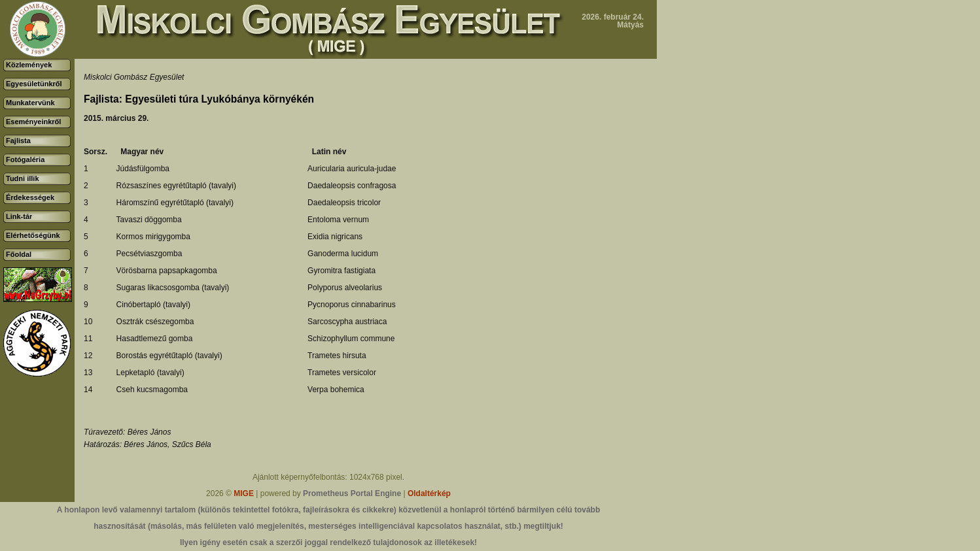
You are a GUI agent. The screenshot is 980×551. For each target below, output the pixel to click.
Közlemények (29, 65)
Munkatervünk (30, 103)
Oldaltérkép (429, 493)
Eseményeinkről (33, 122)
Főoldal (19, 254)
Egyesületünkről (34, 84)
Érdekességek (30, 197)
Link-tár (19, 216)
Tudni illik (23, 178)
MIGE (244, 493)
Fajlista (18, 141)
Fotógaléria (25, 159)
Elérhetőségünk (33, 235)
